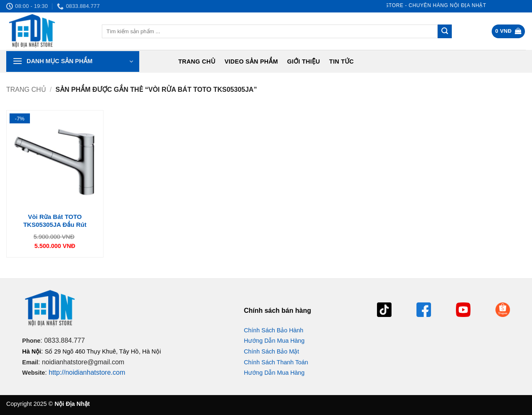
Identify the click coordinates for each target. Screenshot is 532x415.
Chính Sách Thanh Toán (276, 362)
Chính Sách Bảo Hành (274, 330)
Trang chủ (197, 61)
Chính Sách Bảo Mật (272, 351)
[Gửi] (445, 32)
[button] (509, 31)
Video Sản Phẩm (251, 61)
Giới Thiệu (304, 61)
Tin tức (341, 61)
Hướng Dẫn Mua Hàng (274, 341)
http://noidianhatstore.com (87, 372)
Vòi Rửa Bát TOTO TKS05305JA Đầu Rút (55, 221)
